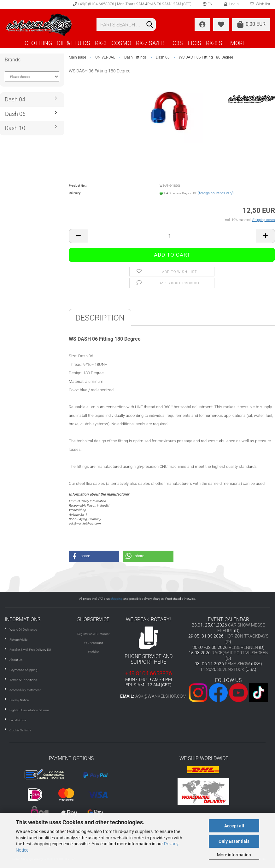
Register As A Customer (93, 634)
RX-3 (101, 43)
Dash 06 (15, 114)
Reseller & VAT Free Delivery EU (30, 650)
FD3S (194, 43)
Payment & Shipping (23, 670)
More (238, 43)
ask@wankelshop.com (161, 696)
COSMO (121, 43)
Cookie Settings (20, 730)
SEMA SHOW (237, 664)
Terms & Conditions (23, 680)
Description (100, 318)
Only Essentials (234, 841)
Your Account (93, 643)
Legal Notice (18, 720)
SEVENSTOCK (231, 669)
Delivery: (75, 193)
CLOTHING (38, 43)
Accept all (234, 826)
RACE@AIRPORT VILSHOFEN (240, 653)
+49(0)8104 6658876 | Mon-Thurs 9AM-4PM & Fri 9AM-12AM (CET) (132, 4)
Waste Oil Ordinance (23, 630)
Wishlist (93, 652)
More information (234, 855)
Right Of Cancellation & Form (29, 710)
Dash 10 (15, 128)
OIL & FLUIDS (73, 43)
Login (231, 4)
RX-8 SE (216, 43)
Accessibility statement (25, 690)
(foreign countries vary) (216, 193)
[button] (94, 556)
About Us (16, 660)
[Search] (150, 25)
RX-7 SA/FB (150, 43)
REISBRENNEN (243, 647)
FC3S (176, 43)
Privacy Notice (19, 700)
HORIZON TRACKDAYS (246, 636)
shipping (117, 599)
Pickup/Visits (18, 640)
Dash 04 (15, 99)
